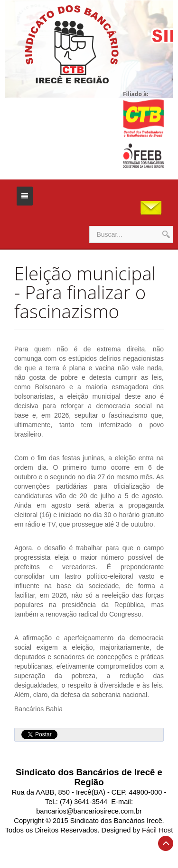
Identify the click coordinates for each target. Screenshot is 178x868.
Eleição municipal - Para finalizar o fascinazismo (85, 292)
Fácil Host (157, 830)
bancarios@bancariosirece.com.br (89, 811)
